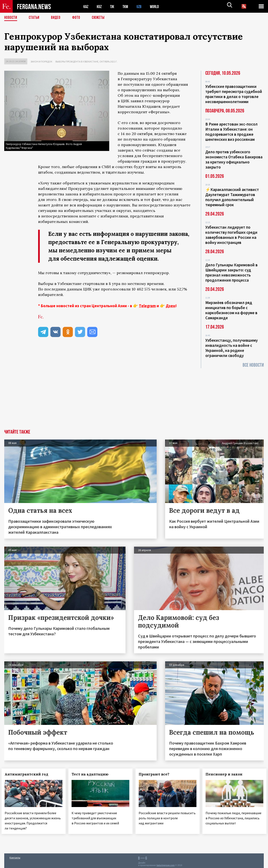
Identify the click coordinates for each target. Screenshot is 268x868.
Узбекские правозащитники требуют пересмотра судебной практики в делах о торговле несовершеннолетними (234, 94)
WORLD (158, 6)
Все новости (253, 365)
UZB (142, 6)
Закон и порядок (41, 62)
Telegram (147, 306)
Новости (11, 18)
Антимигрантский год (29, 774)
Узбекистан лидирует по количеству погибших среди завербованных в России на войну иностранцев (231, 235)
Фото (78, 18)
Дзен (171, 306)
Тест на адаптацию (93, 774)
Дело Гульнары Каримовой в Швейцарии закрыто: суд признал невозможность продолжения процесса (231, 272)
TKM (128, 6)
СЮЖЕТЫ (101, 18)
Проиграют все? (157, 774)
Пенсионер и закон (227, 774)
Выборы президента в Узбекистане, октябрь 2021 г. (86, 62)
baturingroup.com (166, 863)
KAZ (86, 6)
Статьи (35, 18)
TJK (114, 6)
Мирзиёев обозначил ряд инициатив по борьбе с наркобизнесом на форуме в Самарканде (231, 310)
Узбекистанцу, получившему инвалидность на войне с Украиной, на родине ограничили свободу (231, 348)
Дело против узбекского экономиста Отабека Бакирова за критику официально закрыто (234, 159)
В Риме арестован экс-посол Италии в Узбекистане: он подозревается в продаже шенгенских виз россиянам (231, 132)
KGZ (100, 6)
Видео (57, 18)
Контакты (15, 856)
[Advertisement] (134, 398)
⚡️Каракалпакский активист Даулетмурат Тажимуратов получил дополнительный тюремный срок (232, 197)
